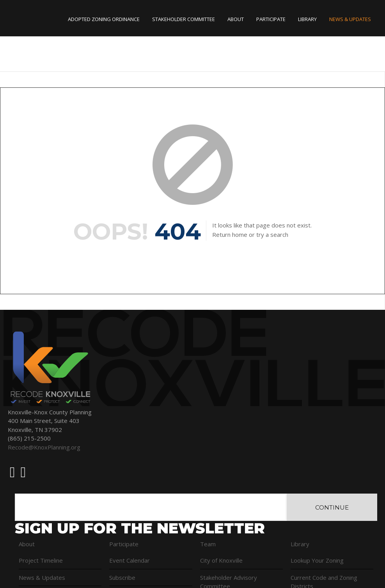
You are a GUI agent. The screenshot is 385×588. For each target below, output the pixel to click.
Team (208, 544)
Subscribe (122, 577)
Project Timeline (41, 560)
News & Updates (350, 19)
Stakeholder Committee (184, 19)
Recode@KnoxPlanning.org (44, 447)
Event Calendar (130, 560)
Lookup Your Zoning (317, 560)
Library (307, 19)
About (236, 19)
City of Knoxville (221, 560)
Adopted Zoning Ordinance (104, 19)
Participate (271, 19)
